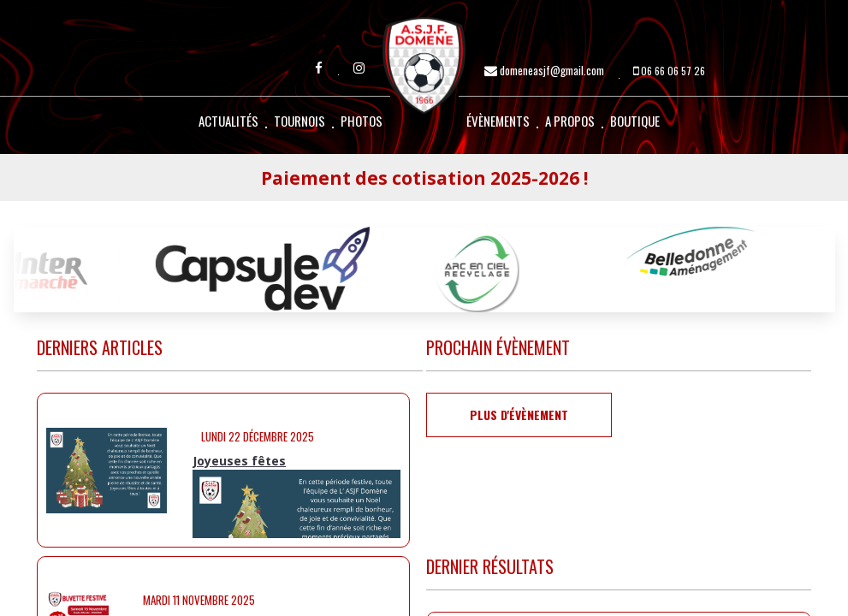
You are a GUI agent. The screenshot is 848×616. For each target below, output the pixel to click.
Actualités (228, 121)
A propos (570, 121)
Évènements (498, 121)
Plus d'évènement (519, 415)
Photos (362, 121)
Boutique (635, 121)
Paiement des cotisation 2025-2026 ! (424, 178)
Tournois (299, 121)
